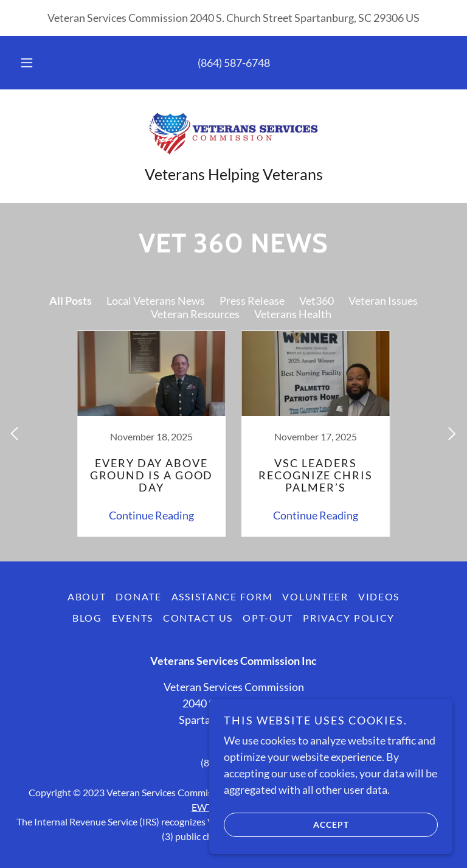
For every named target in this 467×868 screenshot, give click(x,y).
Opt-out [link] (268, 618)
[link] (233, 133)
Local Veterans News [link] (156, 300)
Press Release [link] (252, 300)
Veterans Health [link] (293, 314)
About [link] (87, 596)
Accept (286, 824)
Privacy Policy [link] (349, 618)
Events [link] (133, 618)
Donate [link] (138, 596)
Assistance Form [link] (222, 596)
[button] (33, 63)
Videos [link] (379, 596)
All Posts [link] (71, 300)
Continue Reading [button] (151, 515)
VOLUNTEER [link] (315, 596)
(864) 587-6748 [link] (234, 63)
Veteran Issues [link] (383, 300)
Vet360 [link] (317, 300)
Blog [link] (87, 618)
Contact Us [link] (198, 618)
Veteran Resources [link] (195, 314)
